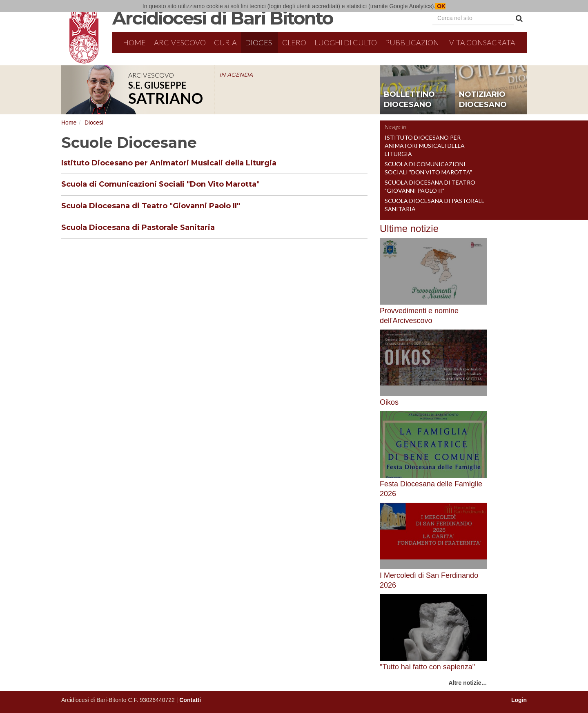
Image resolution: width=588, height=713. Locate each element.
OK (440, 6)
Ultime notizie (409, 228)
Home (134, 42)
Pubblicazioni (413, 42)
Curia (225, 42)
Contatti (190, 700)
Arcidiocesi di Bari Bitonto (223, 18)
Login (519, 700)
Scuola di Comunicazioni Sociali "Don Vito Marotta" (160, 184)
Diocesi (259, 42)
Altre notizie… (468, 683)
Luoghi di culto (346, 42)
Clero (294, 42)
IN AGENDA (236, 75)
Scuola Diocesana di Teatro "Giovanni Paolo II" (151, 206)
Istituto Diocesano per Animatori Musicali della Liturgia (169, 163)
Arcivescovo (180, 42)
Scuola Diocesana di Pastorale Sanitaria (138, 227)
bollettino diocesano (409, 100)
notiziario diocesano (483, 100)
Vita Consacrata (482, 42)
